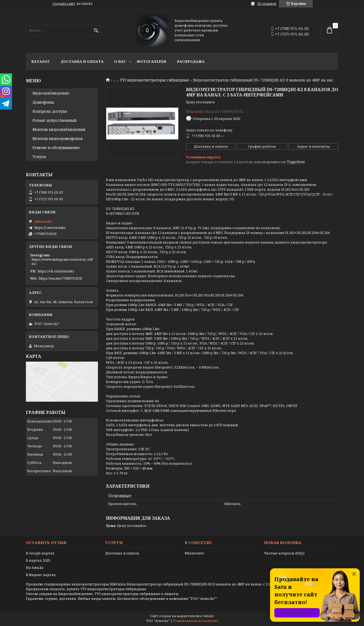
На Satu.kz (35, 568)
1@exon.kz (43, 221)
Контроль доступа (50, 111)
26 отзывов (267, 4)
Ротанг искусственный (55, 120)
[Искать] (96, 31)
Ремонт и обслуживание (56, 148)
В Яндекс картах (41, 575)
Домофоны (43, 102)
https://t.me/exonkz (50, 228)
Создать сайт (64, 4)
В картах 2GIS (38, 560)
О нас (120, 61)
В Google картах (40, 553)
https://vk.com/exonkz (56, 271)
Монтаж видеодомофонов (58, 139)
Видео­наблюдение (51, 93)
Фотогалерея (151, 61)
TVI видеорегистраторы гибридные (155, 80)
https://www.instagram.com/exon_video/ (62, 261)
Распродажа (191, 61)
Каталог (41, 61)
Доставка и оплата (82, 61)
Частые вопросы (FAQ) (284, 553)
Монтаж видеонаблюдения (59, 130)
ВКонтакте (194, 553)
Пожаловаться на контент (196, 621)
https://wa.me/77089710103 (60, 278)
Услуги (39, 157)
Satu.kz (208, 616)
